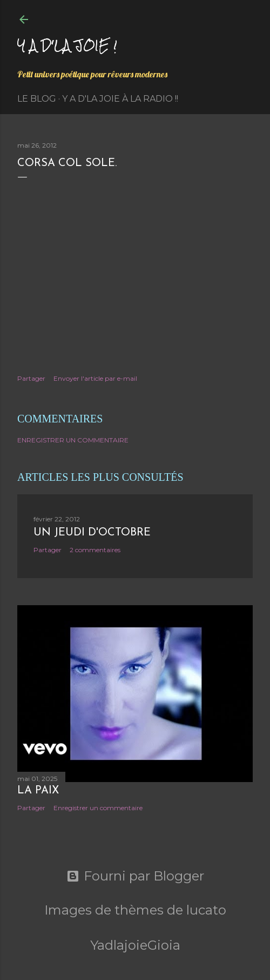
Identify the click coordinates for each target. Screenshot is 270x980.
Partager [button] (31, 378)
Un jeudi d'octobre (92, 533)
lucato (206, 910)
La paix (38, 791)
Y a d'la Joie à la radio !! (120, 99)
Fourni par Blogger (135, 876)
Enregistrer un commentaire (73, 440)
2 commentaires (95, 550)
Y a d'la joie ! (67, 45)
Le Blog (37, 99)
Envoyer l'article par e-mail (95, 378)
